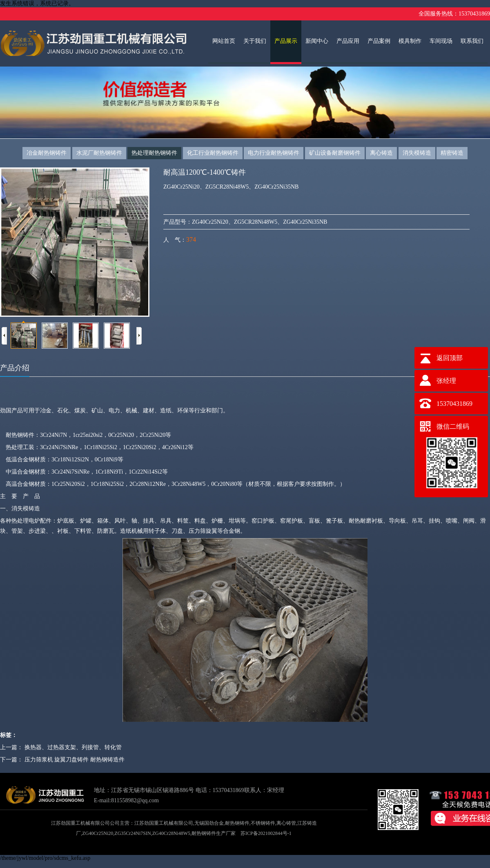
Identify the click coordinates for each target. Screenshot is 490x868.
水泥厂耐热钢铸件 (99, 153)
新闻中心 (317, 41)
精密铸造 (452, 153)
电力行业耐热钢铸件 (274, 153)
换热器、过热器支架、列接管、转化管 (73, 747)
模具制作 (410, 41)
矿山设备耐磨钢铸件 (335, 153)
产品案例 (379, 41)
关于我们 (255, 41)
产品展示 (286, 41)
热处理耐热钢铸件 (154, 153)
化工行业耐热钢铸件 (213, 153)
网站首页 (224, 41)
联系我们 (472, 41)
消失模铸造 (417, 153)
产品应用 (348, 41)
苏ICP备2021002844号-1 (266, 833)
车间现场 (441, 41)
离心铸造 (381, 153)
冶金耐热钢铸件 (47, 153)
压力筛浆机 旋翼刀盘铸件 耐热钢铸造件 (75, 760)
